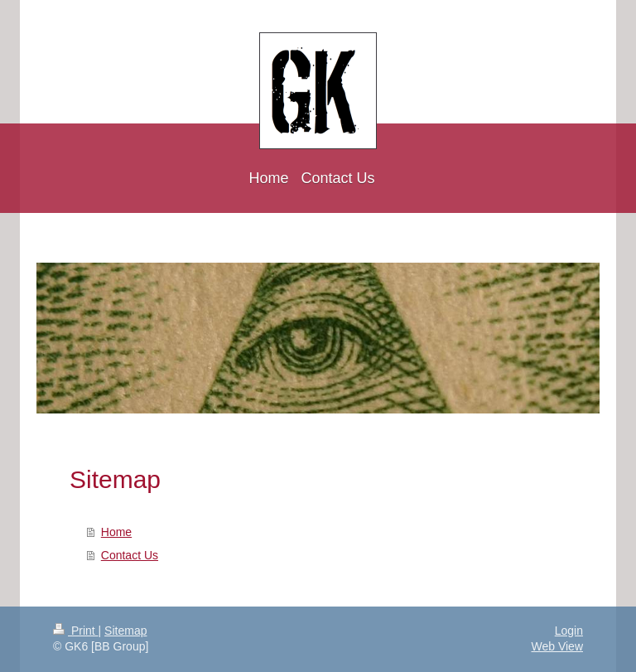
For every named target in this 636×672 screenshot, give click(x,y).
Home (116, 532)
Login (569, 631)
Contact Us (130, 555)
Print (76, 631)
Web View (557, 646)
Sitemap (125, 631)
